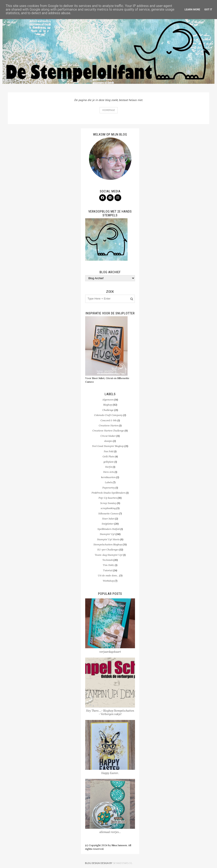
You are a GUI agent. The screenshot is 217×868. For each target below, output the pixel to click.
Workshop (108, 581)
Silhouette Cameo (108, 513)
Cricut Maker (108, 436)
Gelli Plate (108, 456)
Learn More (192, 10)
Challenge (108, 410)
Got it (208, 10)
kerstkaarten (108, 477)
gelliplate (109, 462)
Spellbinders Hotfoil (109, 529)
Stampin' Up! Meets (108, 539)
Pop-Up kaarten (108, 498)
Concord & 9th (109, 420)
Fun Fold (109, 451)
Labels (108, 482)
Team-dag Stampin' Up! (109, 555)
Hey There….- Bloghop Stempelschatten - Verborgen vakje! (110, 712)
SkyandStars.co (122, 863)
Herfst (109, 467)
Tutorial (108, 570)
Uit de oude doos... (108, 575)
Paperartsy (109, 488)
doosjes (108, 441)
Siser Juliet (108, 519)
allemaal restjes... (110, 832)
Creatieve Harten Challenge (108, 430)
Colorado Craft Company (108, 415)
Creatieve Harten (109, 425)
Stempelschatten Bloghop (108, 544)
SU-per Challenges (108, 549)
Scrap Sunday (108, 503)
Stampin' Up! (107, 534)
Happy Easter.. (110, 773)
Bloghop (108, 405)
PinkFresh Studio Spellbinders (108, 493)
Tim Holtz (108, 565)
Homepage (109, 110)
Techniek (108, 560)
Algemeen (108, 400)
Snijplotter (108, 524)
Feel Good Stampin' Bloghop (108, 446)
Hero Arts (109, 472)
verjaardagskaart (110, 652)
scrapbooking (108, 508)
